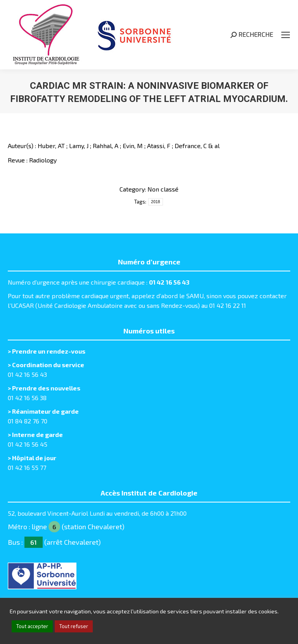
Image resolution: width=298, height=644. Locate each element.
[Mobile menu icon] (286, 35)
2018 (155, 202)
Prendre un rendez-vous (49, 351)
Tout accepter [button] (32, 626)
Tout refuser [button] (74, 626)
